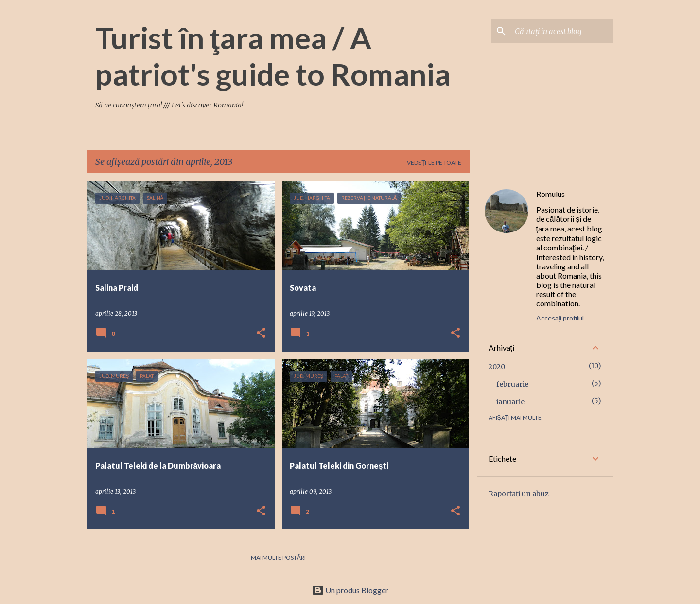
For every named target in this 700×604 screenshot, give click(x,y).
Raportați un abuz (519, 494)
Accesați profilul (560, 318)
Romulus (551, 194)
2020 (497, 367)
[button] (261, 333)
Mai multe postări (278, 558)
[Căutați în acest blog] (562, 31)
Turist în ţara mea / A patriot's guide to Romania (273, 56)
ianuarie (510, 402)
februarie (512, 384)
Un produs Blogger (350, 590)
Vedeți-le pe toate (434, 163)
